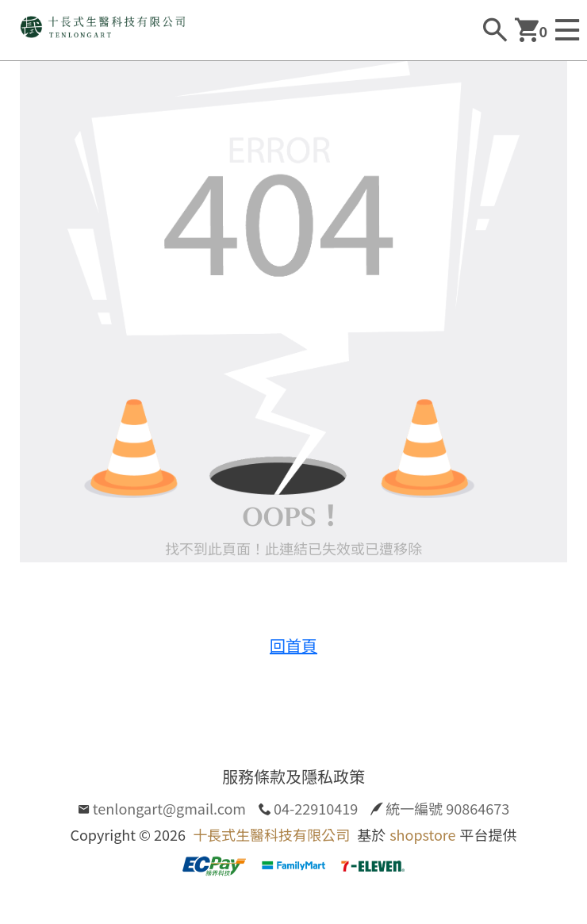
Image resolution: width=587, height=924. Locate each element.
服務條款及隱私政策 (293, 776)
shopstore (422, 834)
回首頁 (293, 645)
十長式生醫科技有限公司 (271, 834)
